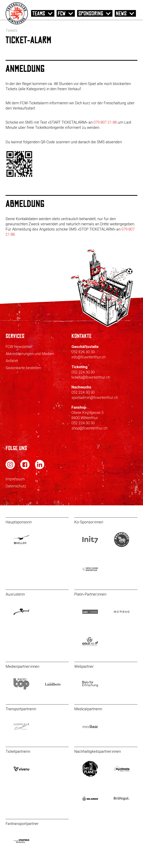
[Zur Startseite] (17, 23)
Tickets (11, 30)
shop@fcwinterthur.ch (89, 428)
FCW (62, 13)
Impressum (15, 479)
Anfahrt (12, 361)
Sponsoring (91, 13)
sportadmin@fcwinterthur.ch (95, 398)
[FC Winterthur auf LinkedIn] (40, 468)
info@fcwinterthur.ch (89, 357)
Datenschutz (16, 486)
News (121, 13)
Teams (39, 13)
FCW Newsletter (19, 347)
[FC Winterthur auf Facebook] (25, 468)
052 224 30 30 (83, 352)
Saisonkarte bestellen (23, 368)
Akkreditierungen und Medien (30, 354)
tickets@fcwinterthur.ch (91, 377)
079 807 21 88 (105, 122)
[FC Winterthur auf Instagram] (11, 468)
